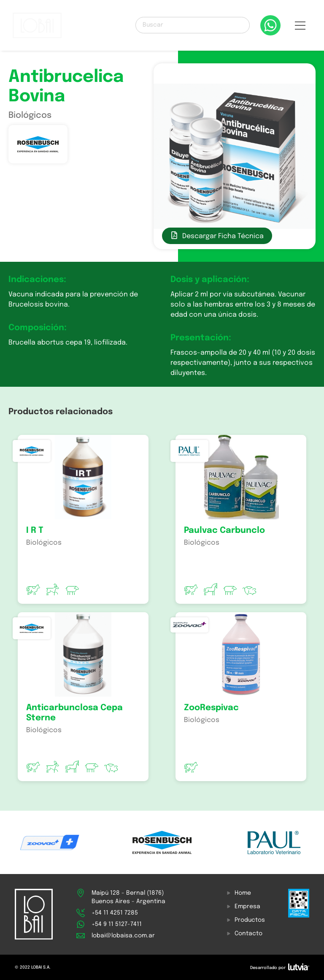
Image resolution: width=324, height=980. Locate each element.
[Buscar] (193, 25)
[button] (300, 27)
